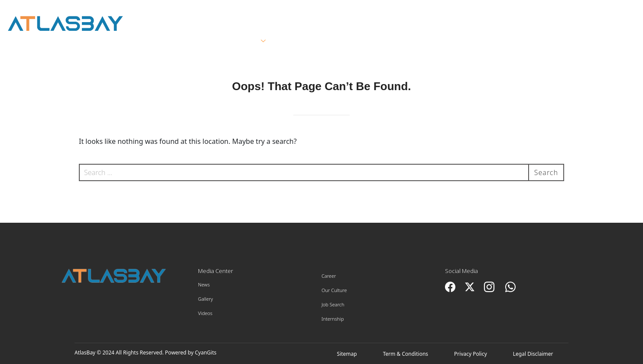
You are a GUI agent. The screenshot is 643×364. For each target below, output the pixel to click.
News (204, 284)
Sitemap (347, 354)
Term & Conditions (406, 354)
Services (246, 41)
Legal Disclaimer (533, 354)
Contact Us (582, 41)
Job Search (333, 304)
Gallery (206, 299)
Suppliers (364, 41)
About (188, 41)
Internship (333, 319)
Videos (205, 313)
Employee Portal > (595, 14)
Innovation (512, 41)
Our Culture (334, 290)
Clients (305, 41)
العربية (531, 14)
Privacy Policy (471, 354)
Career (329, 276)
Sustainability (437, 41)
